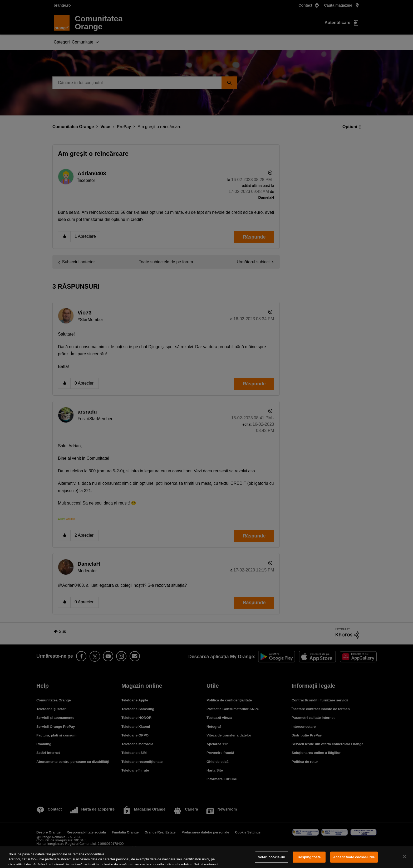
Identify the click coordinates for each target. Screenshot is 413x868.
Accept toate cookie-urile (354, 857)
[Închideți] (405, 857)
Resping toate (309, 857)
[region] (206, 857)
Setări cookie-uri (272, 857)
